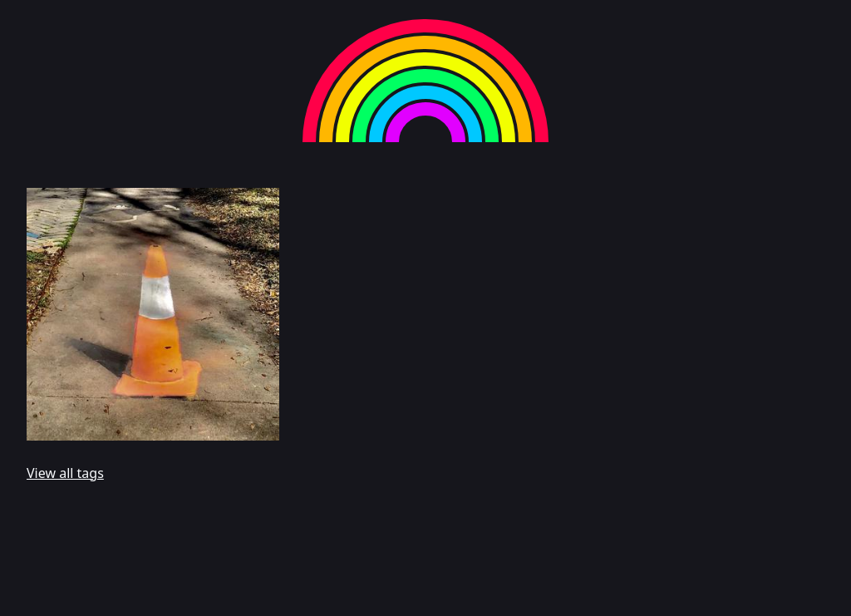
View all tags (65, 473)
